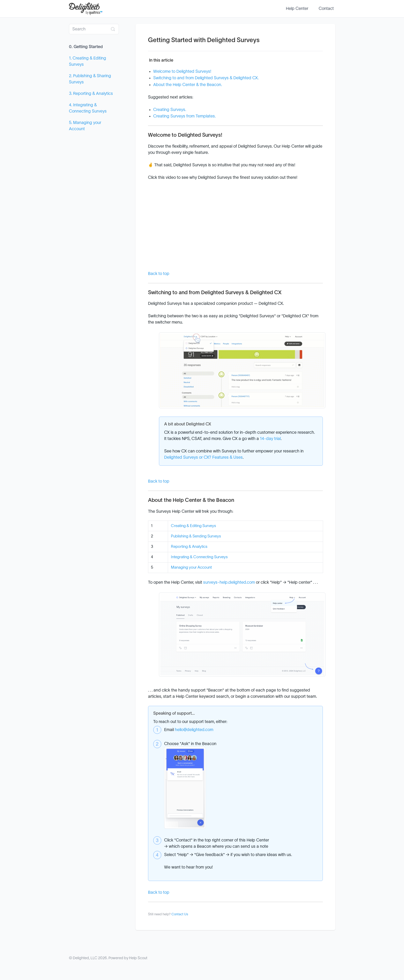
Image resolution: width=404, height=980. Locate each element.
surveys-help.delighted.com (229, 582)
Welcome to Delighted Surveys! (182, 71)
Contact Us (180, 914)
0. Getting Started (86, 47)
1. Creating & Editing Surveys (88, 61)
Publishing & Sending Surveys (196, 536)
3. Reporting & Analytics (91, 94)
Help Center (297, 9)
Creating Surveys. (170, 110)
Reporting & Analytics (189, 547)
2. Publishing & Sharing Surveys (90, 79)
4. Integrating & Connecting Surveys (88, 108)
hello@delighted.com (194, 730)
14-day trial (270, 439)
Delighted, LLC (85, 958)
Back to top (159, 274)
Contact (326, 9)
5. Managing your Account (85, 126)
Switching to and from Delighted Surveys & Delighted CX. (206, 78)
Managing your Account (191, 567)
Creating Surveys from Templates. (184, 116)
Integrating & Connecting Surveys (199, 557)
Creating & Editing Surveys (193, 526)
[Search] (94, 29)
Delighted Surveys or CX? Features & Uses (203, 457)
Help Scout (138, 958)
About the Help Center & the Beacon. (188, 85)
